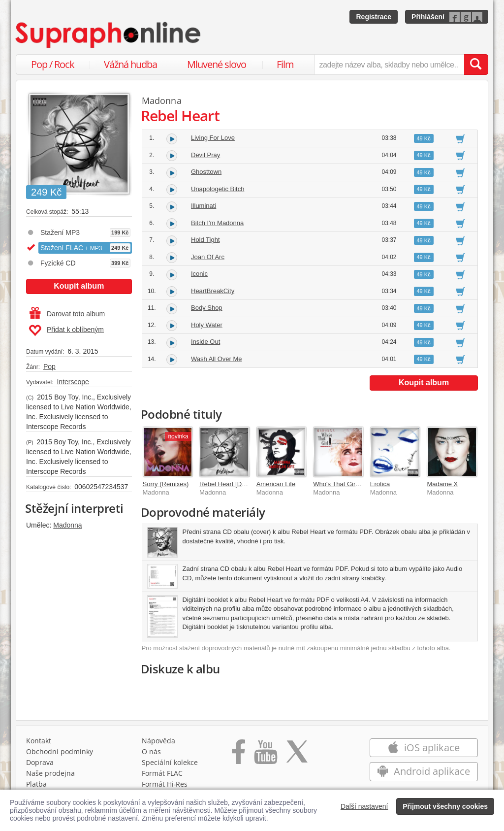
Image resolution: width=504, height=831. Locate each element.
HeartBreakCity (213, 291)
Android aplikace (424, 771)
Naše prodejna (50, 773)
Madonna (67, 525)
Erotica (380, 484)
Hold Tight (205, 240)
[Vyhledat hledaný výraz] (476, 65)
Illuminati (204, 206)
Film (285, 64)
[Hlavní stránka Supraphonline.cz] (109, 35)
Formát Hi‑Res (165, 784)
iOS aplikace (424, 748)
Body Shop (207, 308)
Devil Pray (205, 155)
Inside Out (205, 342)
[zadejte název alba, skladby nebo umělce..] (389, 65)
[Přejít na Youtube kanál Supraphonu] (265, 755)
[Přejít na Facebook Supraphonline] (238, 755)
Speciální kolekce (170, 762)
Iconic (199, 274)
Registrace (374, 17)
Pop (49, 366)
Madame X (442, 484)
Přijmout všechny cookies (445, 806)
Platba (36, 784)
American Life (276, 484)
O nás (151, 751)
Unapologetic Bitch (218, 189)
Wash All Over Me (217, 359)
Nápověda (158, 741)
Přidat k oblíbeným (66, 331)
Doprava (40, 762)
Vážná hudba (130, 64)
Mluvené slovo (217, 64)
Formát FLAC (162, 773)
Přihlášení (428, 17)
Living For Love (213, 138)
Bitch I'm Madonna (217, 223)
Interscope (73, 382)
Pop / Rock (53, 64)
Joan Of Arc (208, 257)
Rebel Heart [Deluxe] (229, 484)
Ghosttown (206, 172)
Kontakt (39, 741)
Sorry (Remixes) (166, 484)
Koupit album (79, 286)
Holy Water (207, 325)
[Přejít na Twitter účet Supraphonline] (297, 755)
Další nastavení (364, 806)
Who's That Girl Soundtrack (352, 484)
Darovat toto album (67, 314)
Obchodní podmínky (60, 751)
